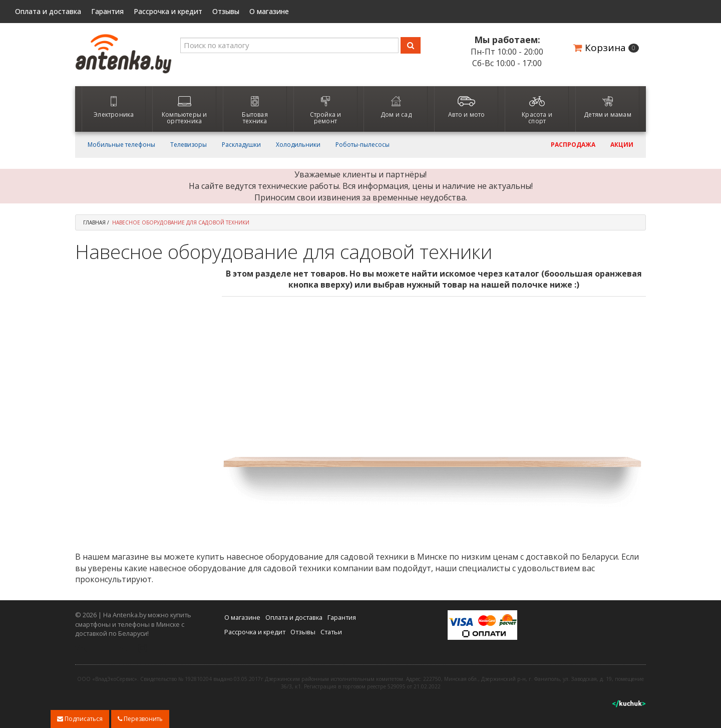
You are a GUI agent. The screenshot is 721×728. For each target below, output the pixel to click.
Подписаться (80, 719)
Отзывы (226, 12)
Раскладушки (241, 145)
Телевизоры (189, 145)
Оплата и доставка (48, 12)
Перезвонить (140, 719)
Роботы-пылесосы (363, 145)
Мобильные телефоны (121, 145)
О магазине (269, 12)
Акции (622, 145)
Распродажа (573, 145)
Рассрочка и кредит (168, 12)
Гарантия (107, 12)
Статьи (331, 632)
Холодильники (298, 145)
